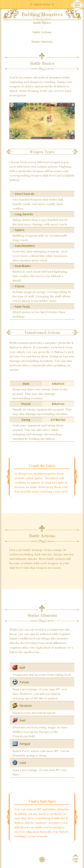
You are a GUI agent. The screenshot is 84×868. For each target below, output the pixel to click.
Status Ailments (42, 41)
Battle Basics (42, 22)
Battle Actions (42, 32)
